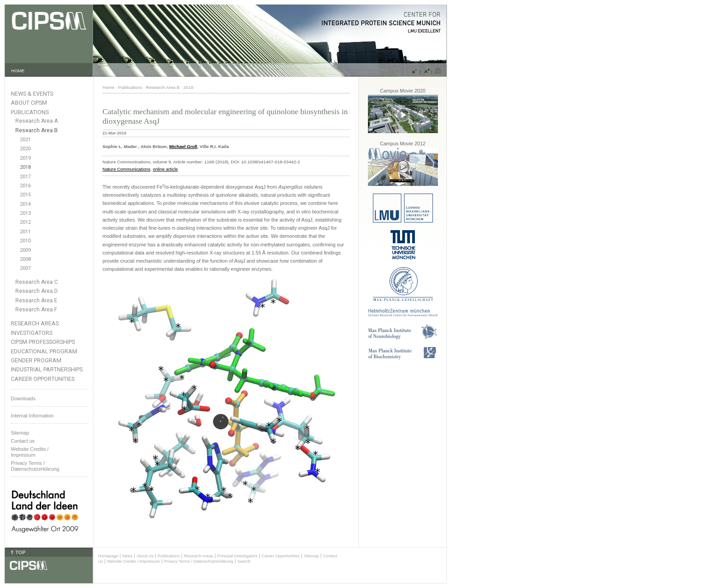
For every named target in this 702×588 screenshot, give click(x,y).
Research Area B (37, 130)
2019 (25, 158)
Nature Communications (126, 169)
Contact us (23, 441)
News (128, 556)
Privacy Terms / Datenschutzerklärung (35, 466)
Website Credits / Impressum (133, 561)
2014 (25, 204)
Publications (30, 112)
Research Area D (37, 291)
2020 (25, 149)
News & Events (32, 94)
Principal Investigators (237, 556)
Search (244, 561)
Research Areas (35, 323)
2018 (25, 167)
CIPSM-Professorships (43, 342)
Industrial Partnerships (47, 369)
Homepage (108, 556)
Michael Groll (183, 146)
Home (108, 87)
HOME (18, 71)
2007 (25, 268)
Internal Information (32, 416)
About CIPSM (29, 103)
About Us (145, 556)
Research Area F (36, 310)
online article (165, 169)
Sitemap (20, 433)
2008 (25, 259)
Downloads (23, 398)
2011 (25, 232)
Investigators (32, 333)
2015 (25, 195)
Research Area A (37, 121)
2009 (25, 250)
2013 (25, 213)
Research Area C (37, 282)
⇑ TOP (18, 552)
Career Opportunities (43, 379)
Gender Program (36, 360)
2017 (25, 177)
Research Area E (36, 301)
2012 (25, 222)
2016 (25, 186)
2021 (25, 140)
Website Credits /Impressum (30, 452)
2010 (25, 241)
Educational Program (44, 351)
